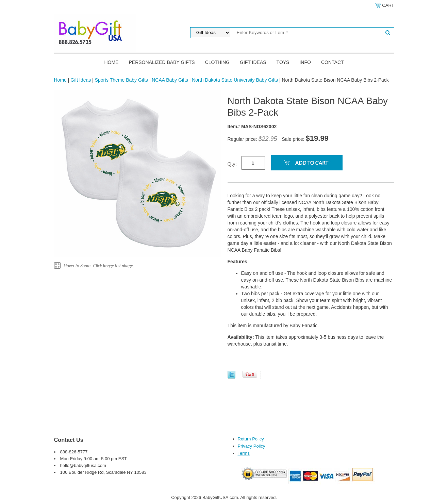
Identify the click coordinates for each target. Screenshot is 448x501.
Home (111, 62)
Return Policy (251, 439)
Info (305, 62)
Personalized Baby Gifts (162, 62)
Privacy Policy (252, 446)
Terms (244, 453)
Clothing (217, 62)
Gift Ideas (253, 62)
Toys (283, 62)
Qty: (232, 164)
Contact (333, 62)
